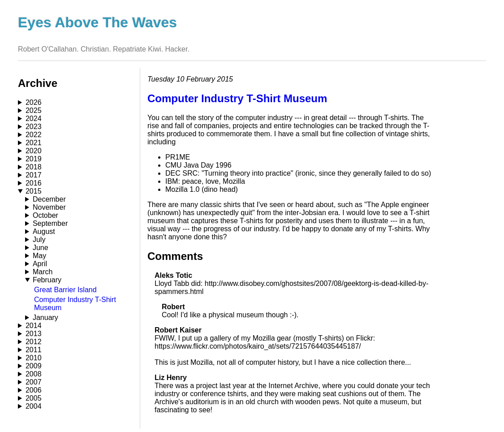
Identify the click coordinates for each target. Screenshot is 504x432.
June (41, 248)
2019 (34, 159)
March (43, 272)
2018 (34, 167)
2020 (34, 151)
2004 (34, 406)
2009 (34, 366)
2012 (34, 342)
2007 (34, 382)
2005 (34, 398)
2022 (34, 135)
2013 (34, 334)
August (44, 231)
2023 (34, 127)
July (39, 240)
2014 (34, 326)
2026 (34, 102)
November (49, 207)
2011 (34, 350)
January (45, 318)
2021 (34, 143)
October (45, 215)
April (40, 264)
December (49, 199)
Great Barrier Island (65, 290)
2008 (34, 374)
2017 (34, 175)
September (50, 223)
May (39, 256)
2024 (34, 119)
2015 (34, 191)
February (47, 280)
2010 (34, 358)
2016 (34, 183)
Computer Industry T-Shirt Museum (237, 98)
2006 (34, 390)
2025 (34, 110)
